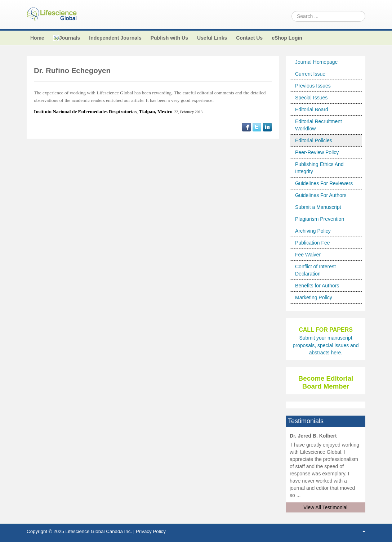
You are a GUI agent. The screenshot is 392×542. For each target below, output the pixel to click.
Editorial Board (312, 109)
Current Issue (310, 74)
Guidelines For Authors (321, 195)
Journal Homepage (316, 62)
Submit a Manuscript (318, 207)
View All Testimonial (325, 507)
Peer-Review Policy (317, 152)
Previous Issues (313, 86)
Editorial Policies (314, 140)
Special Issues (311, 98)
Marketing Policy (314, 297)
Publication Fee (313, 243)
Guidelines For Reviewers (324, 183)
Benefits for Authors (317, 286)
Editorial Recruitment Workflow (318, 125)
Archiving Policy (313, 231)
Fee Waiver (308, 255)
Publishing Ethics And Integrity (319, 168)
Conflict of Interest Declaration (315, 270)
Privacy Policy (151, 531)
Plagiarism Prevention (320, 219)
